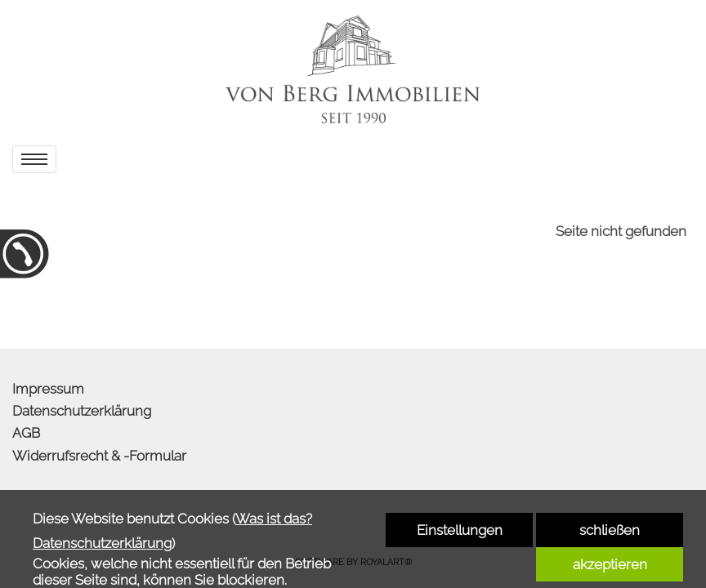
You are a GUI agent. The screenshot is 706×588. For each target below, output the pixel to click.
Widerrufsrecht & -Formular (99, 456)
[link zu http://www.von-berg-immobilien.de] (353, 69)
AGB (26, 433)
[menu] (34, 159)
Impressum (48, 389)
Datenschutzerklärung (82, 411)
